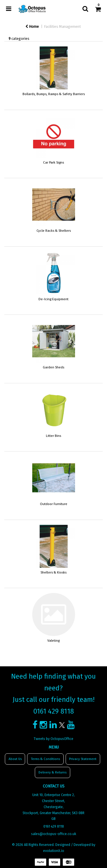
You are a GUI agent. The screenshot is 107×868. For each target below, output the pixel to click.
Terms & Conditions (45, 759)
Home (32, 26)
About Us (15, 759)
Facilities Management (62, 26)
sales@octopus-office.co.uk (54, 834)
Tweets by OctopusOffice (53, 739)
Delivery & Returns (53, 772)
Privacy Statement (83, 759)
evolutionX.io (54, 851)
